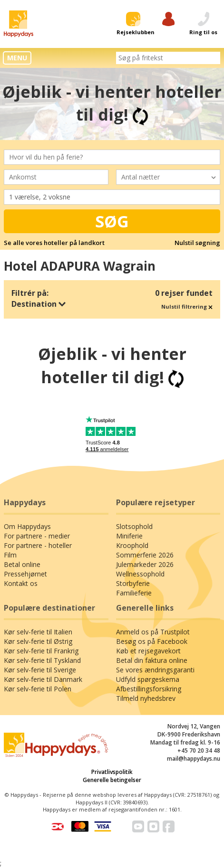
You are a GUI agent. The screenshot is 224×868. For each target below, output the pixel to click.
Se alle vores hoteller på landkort (54, 243)
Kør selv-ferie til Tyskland (42, 660)
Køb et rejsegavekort (148, 651)
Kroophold (132, 545)
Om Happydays (27, 526)
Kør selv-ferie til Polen (38, 689)
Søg (112, 221)
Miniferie (129, 536)
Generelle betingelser (112, 780)
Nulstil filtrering (187, 307)
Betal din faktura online (152, 660)
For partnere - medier (37, 536)
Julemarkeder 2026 (145, 564)
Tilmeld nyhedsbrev (146, 698)
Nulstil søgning (197, 243)
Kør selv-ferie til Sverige (40, 670)
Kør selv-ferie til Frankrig (41, 651)
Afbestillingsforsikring (149, 689)
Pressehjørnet (25, 574)
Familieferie (134, 593)
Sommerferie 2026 (145, 555)
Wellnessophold (140, 574)
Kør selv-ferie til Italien (38, 632)
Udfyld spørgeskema (148, 679)
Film (10, 555)
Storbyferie (133, 583)
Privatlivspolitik (112, 772)
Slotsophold (134, 526)
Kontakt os (21, 583)
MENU (17, 58)
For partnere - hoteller (38, 545)
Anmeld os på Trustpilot (153, 632)
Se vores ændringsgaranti (155, 670)
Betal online (22, 564)
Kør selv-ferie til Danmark (43, 679)
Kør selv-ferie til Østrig (38, 641)
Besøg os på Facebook (152, 641)
